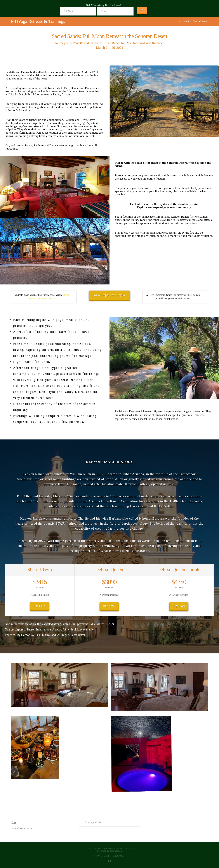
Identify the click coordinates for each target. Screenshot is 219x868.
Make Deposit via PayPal (110, 295)
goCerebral (116, 851)
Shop (97, 856)
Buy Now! (40, 606)
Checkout (119, 856)
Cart (107, 856)
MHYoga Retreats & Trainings (38, 21)
